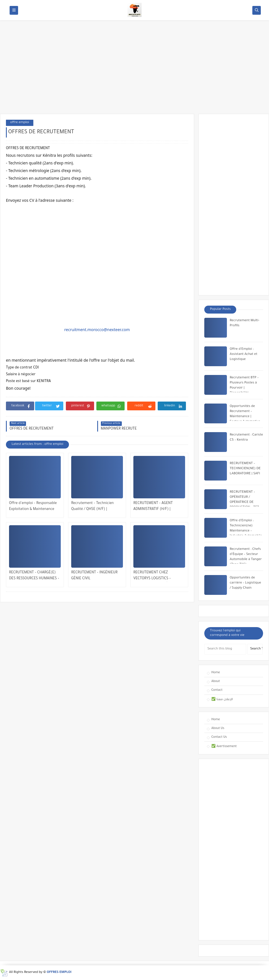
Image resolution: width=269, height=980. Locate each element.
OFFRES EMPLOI (59, 973)
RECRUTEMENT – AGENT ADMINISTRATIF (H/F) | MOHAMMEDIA (153, 507)
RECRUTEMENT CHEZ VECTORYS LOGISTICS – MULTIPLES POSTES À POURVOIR (152, 576)
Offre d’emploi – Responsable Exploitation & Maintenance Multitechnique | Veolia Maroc (33, 507)
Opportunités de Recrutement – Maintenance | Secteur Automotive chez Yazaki (245, 417)
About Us (218, 728)
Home (216, 673)
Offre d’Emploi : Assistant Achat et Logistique (244, 354)
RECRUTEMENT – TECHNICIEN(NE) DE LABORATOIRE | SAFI (245, 469)
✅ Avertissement (224, 747)
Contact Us (219, 737)
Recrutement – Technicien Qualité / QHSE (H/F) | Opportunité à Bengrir (93, 507)
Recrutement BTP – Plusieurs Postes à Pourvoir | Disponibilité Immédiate (244, 388)
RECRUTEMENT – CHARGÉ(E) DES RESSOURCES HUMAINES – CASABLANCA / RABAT (34, 576)
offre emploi (20, 123)
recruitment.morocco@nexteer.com (97, 330)
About (216, 681)
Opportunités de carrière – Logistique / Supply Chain (245, 583)
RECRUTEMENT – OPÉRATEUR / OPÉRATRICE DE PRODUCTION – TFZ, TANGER (245, 502)
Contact (217, 690)
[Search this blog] (225, 649)
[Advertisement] (134, 70)
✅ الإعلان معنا (222, 700)
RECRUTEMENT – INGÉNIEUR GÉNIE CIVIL (94, 576)
